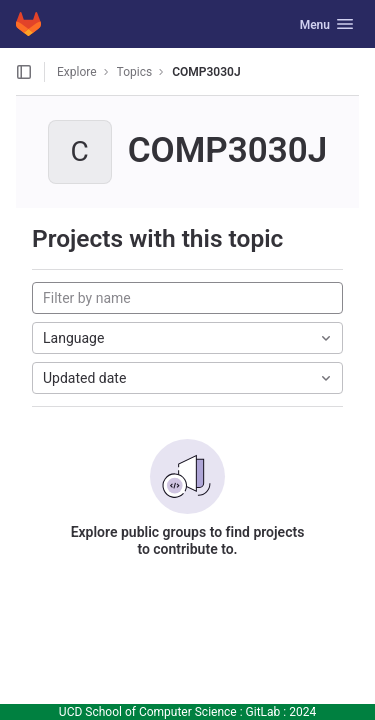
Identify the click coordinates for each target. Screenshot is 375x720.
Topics (135, 72)
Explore (77, 72)
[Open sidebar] (24, 72)
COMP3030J (206, 72)
